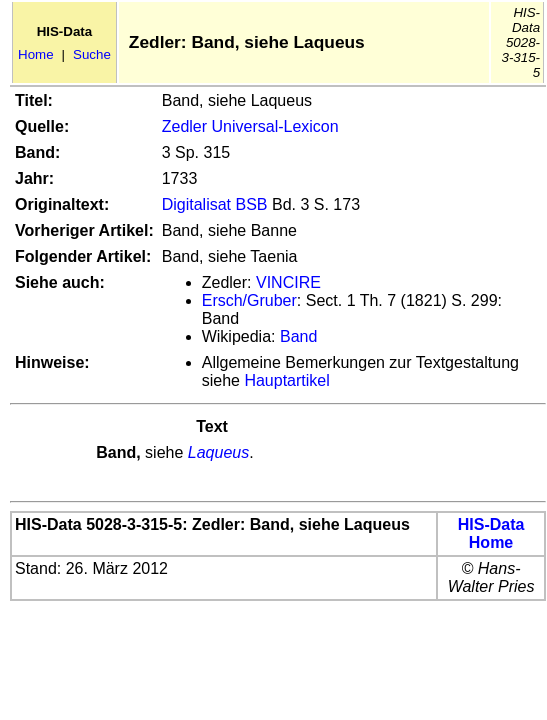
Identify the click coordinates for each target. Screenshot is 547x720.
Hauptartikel (286, 380)
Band (298, 336)
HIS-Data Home (491, 533)
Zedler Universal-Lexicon (250, 126)
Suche (92, 54)
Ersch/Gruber (249, 300)
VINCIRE (288, 282)
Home (36, 54)
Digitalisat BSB (215, 204)
